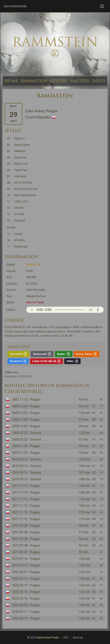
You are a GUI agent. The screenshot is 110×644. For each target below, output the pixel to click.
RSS (66, 638)
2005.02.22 (20, 433)
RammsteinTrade (48, 637)
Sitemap (78, 638)
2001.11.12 (20, 399)
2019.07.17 (20, 565)
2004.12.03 (20, 406)
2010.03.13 (20, 459)
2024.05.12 (20, 618)
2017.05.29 (20, 552)
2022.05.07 (20, 572)
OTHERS (59, 81)
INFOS (99, 81)
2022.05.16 (20, 598)
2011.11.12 (20, 486)
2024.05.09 (20, 605)
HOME (11, 81)
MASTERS (80, 81)
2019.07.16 (20, 559)
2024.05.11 (20, 612)
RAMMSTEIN (34, 81)
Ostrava (35, 433)
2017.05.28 (20, 526)
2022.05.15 (20, 579)
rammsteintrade (15, 6)
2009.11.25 (20, 446)
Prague (35, 399)
